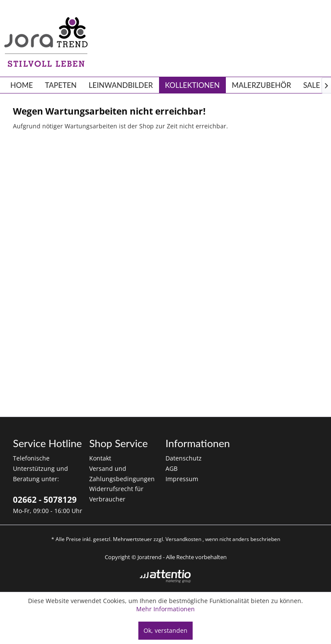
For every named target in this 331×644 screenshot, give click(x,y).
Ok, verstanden (165, 630)
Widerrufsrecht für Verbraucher (116, 494)
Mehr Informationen (165, 609)
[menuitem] (22, 85)
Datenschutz (184, 458)
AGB (172, 468)
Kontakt (100, 458)
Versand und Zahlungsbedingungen (122, 474)
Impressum (182, 479)
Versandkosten (183, 539)
